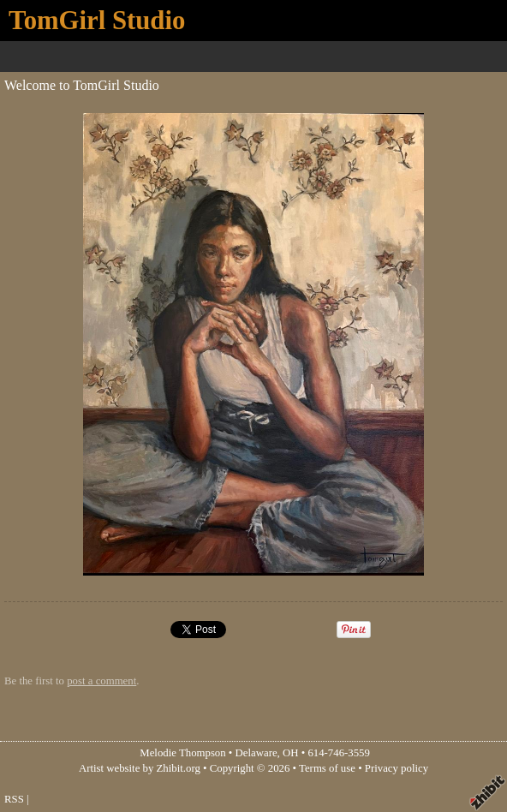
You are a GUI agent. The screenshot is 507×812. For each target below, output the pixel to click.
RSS (14, 799)
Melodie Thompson (182, 753)
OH (290, 753)
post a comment (101, 681)
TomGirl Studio (97, 21)
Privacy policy (397, 768)
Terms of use (327, 768)
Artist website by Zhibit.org (140, 768)
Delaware (256, 753)
